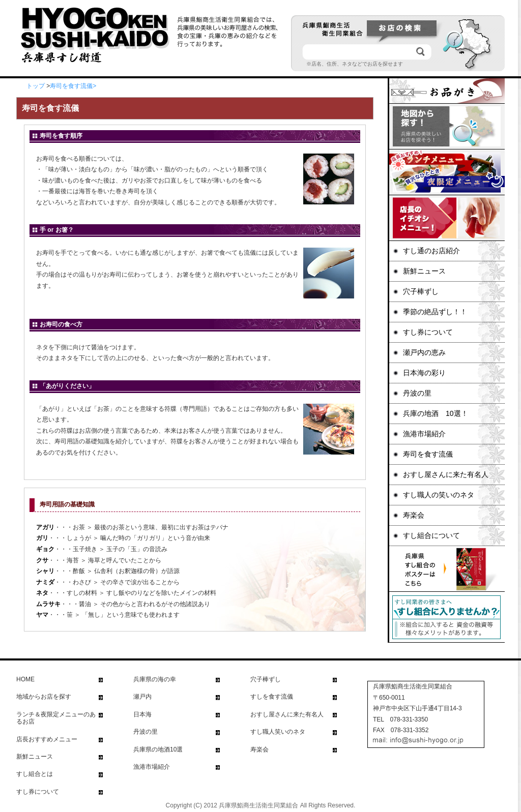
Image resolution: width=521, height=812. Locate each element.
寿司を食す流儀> (73, 86)
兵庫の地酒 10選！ (436, 413)
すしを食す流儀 (272, 697)
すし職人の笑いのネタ (439, 495)
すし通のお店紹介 (431, 251)
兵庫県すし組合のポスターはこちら (446, 569)
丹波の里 (417, 393)
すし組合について (431, 535)
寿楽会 (414, 515)
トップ (36, 86)
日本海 (142, 714)
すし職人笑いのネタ (278, 732)
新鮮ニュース (424, 271)
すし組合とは (35, 774)
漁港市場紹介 (424, 434)
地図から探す (446, 127)
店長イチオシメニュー (446, 218)
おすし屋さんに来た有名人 (446, 474)
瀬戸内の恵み (424, 352)
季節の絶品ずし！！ (435, 312)
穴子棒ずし (421, 291)
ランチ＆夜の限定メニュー (446, 172)
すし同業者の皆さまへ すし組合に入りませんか (446, 617)
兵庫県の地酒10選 (158, 749)
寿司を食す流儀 (428, 454)
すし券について (428, 332)
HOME (25, 679)
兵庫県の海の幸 (155, 679)
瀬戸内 (142, 697)
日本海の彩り (424, 373)
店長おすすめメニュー (47, 739)
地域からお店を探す (44, 697)
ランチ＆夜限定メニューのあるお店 (56, 718)
